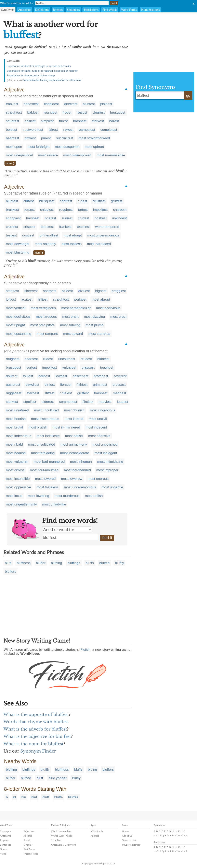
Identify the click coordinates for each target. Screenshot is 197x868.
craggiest (119, 291)
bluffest (70, 537)
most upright (15, 325)
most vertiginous (43, 308)
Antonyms (25, 10)
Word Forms (129, 10)
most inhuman (81, 462)
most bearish (16, 453)
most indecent (96, 427)
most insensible (18, 479)
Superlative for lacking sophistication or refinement (52, 80)
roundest (51, 113)
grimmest (100, 385)
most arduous (46, 317)
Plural (27, 840)
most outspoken (67, 147)
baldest (33, 113)
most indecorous (19, 436)
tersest (30, 210)
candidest (51, 104)
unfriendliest (49, 235)
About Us (127, 836)
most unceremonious (103, 235)
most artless (15, 470)
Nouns (4, 849)
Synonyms (8, 10)
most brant (70, 317)
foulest (28, 376)
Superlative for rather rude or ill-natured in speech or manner (42, 71)
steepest (12, 291)
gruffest (117, 201)
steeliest (30, 402)
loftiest (11, 299)
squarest (12, 121)
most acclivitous (108, 308)
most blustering (18, 252)
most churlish (74, 410)
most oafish (74, 436)
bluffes (73, 797)
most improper (107, 470)
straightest (14, 113)
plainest (106, 104)
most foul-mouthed (44, 470)
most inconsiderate (75, 453)
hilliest (43, 299)
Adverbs (28, 836)
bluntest (89, 104)
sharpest (120, 210)
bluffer (41, 563)
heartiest (12, 138)
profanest (101, 376)
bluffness (24, 563)
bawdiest (32, 385)
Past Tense (29, 849)
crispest (29, 227)
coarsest (31, 359)
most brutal (14, 427)
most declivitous (18, 317)
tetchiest (83, 227)
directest (71, 104)
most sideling (70, 325)
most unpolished (105, 444)
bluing (92, 770)
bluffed (104, 563)
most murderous (67, 496)
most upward (73, 334)
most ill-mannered (66, 427)
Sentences (73, 10)
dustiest (28, 235)
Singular (28, 845)
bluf (34, 797)
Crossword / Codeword (64, 845)
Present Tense (31, 854)
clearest (99, 113)
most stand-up (99, 334)
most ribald (14, 444)
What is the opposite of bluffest (36, 714)
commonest (68, 402)
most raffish (94, 496)
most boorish (16, 419)
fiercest (66, 385)
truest (63, 121)
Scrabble (56, 840)
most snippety (45, 244)
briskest (101, 218)
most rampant (47, 334)
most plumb (95, 325)
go (188, 96)
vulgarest (69, 368)
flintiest (88, 402)
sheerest (31, 291)
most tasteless (48, 487)
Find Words (110, 10)
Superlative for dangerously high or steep (31, 75)
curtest (29, 201)
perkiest (80, 299)
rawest (68, 130)
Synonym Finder (38, 751)
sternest (33, 393)
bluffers (10, 572)
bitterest (48, 402)
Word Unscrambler (61, 831)
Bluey (76, 778)
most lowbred (45, 479)
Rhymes (58, 10)
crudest (84, 218)
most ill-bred (74, 419)
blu (24, 797)
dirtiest (50, 385)
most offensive (99, 436)
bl (15, 797)
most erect (118, 317)
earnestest (87, 130)
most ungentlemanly (21, 504)
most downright (18, 244)
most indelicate (48, 436)
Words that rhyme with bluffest (36, 722)
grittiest (30, 138)
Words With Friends (62, 836)
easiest (30, 121)
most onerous (98, 479)
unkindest (119, 218)
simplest (47, 121)
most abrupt (73, 235)
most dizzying (94, 317)
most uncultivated (42, 444)
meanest (119, 393)
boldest (11, 130)
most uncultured (46, 410)
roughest (66, 210)
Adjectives (29, 831)
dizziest (84, 291)
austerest (13, 385)
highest (101, 291)
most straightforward (94, 138)
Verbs (3, 854)
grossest (119, 385)
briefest (50, 218)
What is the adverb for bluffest (35, 729)
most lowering (38, 496)
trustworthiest (33, 130)
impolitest (100, 210)
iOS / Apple (97, 831)
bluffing (57, 563)
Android (95, 836)
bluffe (58, 797)
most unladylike (54, 504)
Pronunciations (150, 10)
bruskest (12, 210)
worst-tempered (107, 227)
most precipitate (42, 325)
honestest (31, 104)
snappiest (13, 218)
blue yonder (58, 778)
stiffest (49, 393)
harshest (80, 121)
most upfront (94, 147)
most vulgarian (17, 462)
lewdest (61, 376)
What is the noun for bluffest (34, 744)
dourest (12, 376)
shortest (66, 201)
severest (120, 376)
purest (46, 138)
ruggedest (14, 393)
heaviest (105, 402)
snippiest (47, 210)
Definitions (42, 10)
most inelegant (106, 453)
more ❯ (10, 163)
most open (14, 147)
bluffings (74, 563)
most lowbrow (72, 479)
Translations (91, 10)
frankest (12, 104)
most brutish (38, 427)
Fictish (85, 650)
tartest (83, 210)
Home (125, 831)
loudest (123, 402)
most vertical (16, 308)
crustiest (99, 201)
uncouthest (67, 359)
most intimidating (110, 462)
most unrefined (17, 410)
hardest (44, 376)
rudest (82, 201)
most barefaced (99, 244)
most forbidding (43, 453)
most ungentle (112, 487)
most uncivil (98, 419)
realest (82, 113)
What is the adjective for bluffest (37, 736)
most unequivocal (19, 155)
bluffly (119, 563)
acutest (27, 299)
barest (114, 121)
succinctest (65, 138)
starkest (98, 121)
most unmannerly (74, 444)
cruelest (12, 227)
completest (109, 130)
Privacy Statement (132, 845)
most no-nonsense (111, 155)
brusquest (118, 113)
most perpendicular (76, 308)
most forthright (38, 147)
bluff (8, 563)
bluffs (90, 563)
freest (67, 113)
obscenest (80, 376)
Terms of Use (129, 840)
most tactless (72, 244)
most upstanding (19, 334)
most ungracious (103, 410)
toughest (107, 368)
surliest (67, 218)
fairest (53, 130)
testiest (11, 235)
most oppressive (18, 487)
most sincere (48, 155)
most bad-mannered (49, 462)
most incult (14, 496)
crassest (88, 368)
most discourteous (45, 419)
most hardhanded (77, 470)
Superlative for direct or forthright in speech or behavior (39, 66)
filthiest (82, 385)
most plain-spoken (77, 155)
